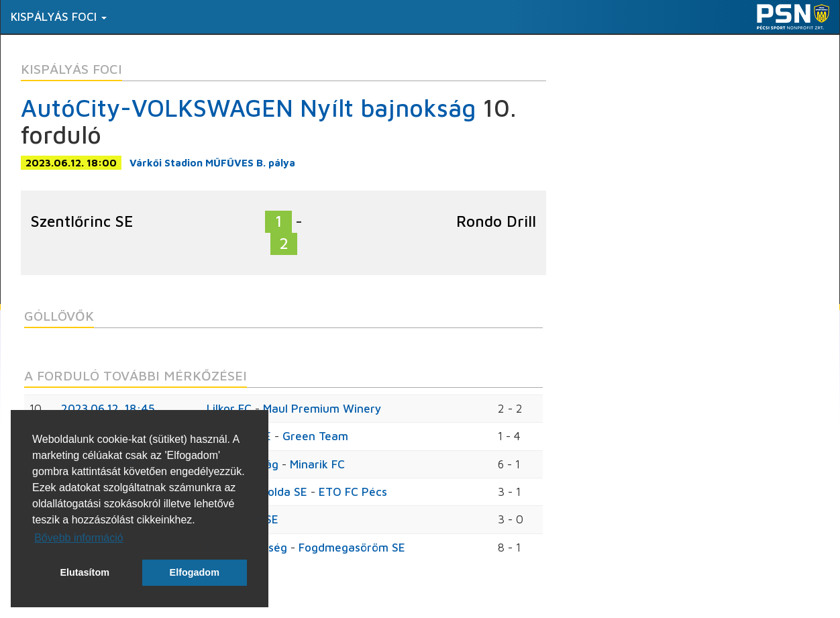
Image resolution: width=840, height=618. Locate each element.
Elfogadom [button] (195, 572)
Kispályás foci (59, 17)
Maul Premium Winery (322, 409)
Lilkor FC (229, 409)
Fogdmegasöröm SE (352, 548)
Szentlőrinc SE (82, 221)
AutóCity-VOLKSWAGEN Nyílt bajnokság (248, 108)
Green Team (315, 436)
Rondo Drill (496, 221)
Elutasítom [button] (85, 572)
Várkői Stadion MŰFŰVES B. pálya (212, 163)
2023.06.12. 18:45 (108, 409)
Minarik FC (317, 464)
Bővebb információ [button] (79, 538)
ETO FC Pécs (353, 492)
